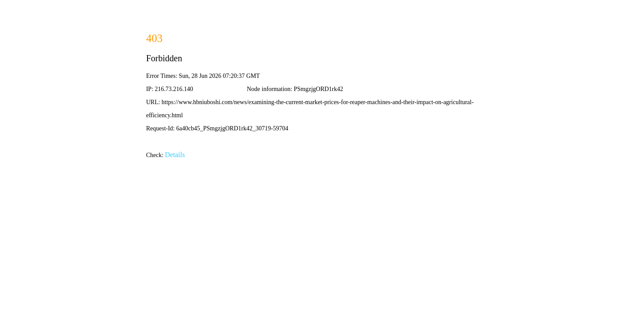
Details (175, 155)
